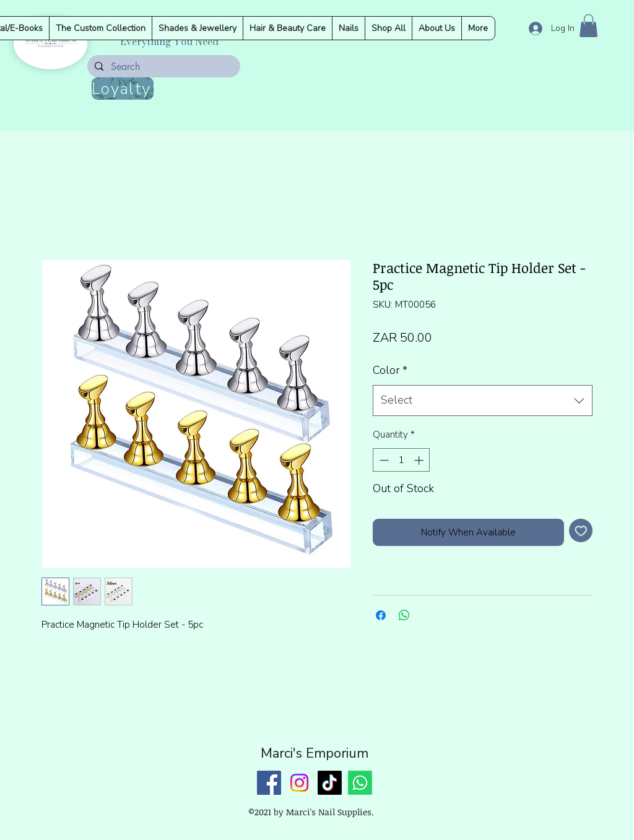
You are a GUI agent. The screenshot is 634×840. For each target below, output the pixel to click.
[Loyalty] (123, 89)
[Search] (163, 67)
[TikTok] (330, 783)
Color (390, 370)
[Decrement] (383, 460)
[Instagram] (299, 783)
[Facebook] (269, 783)
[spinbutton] (402, 460)
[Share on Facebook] (381, 615)
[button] (588, 26)
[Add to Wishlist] (581, 531)
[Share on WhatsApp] (404, 615)
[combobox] (483, 401)
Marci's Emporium (315, 753)
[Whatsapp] (360, 783)
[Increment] (420, 460)
